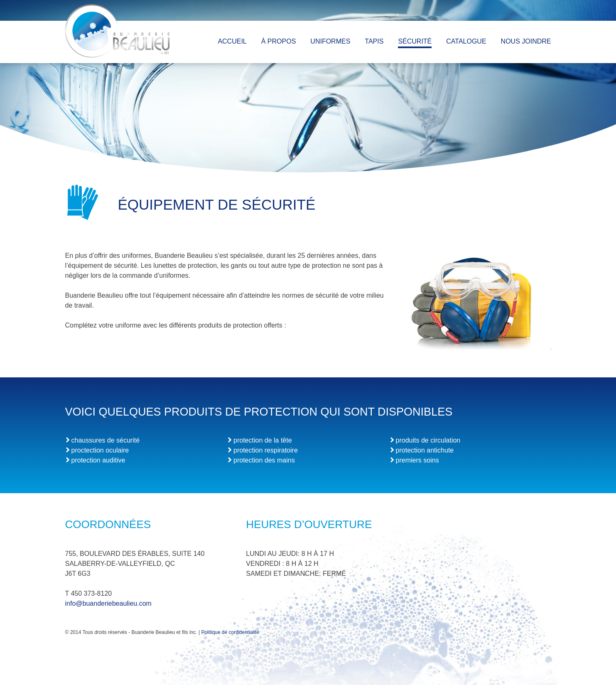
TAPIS (374, 41)
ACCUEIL (232, 41)
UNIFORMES (330, 41)
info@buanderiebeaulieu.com (108, 603)
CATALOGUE (466, 41)
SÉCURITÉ (415, 41)
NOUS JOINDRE (526, 41)
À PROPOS (279, 41)
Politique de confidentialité (230, 632)
